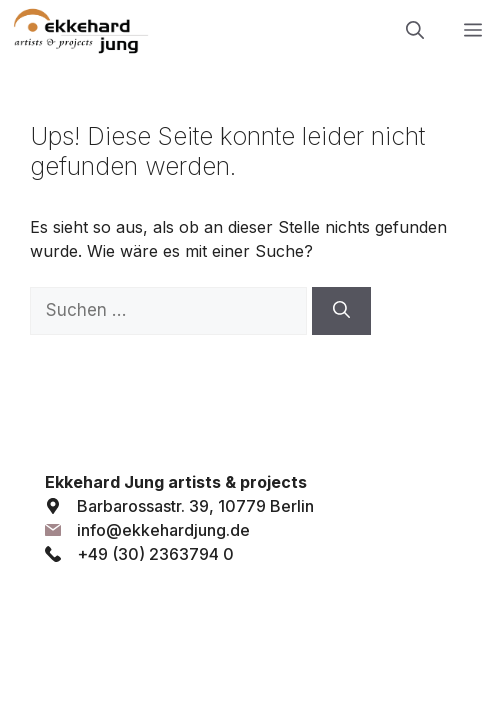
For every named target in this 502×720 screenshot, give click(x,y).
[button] (415, 30)
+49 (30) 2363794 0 (155, 554)
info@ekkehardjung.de (163, 530)
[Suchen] (341, 311)
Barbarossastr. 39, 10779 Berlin (195, 506)
